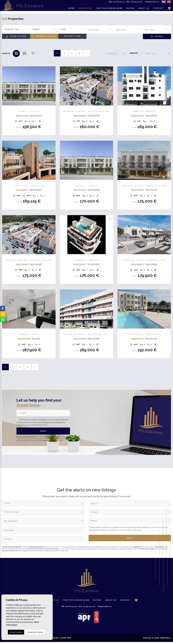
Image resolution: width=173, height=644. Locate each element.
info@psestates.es (152, 3)
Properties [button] (85, 10)
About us (144, 10)
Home (71, 10)
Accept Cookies (16, 632)
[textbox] (16, 29)
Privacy (42, 640)
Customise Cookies (35, 632)
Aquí (67, 553)
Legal (31, 640)
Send (43, 433)
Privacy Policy (33, 424)
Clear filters (16, 36)
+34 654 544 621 (134, 3)
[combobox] (16, 30)
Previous (6, 86)
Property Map (72, 36)
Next (52, 86)
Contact (159, 10)
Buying (130, 10)
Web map (66, 640)
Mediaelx (166, 640)
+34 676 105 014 (117, 3)
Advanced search (44, 36)
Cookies (54, 640)
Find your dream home (109, 10)
